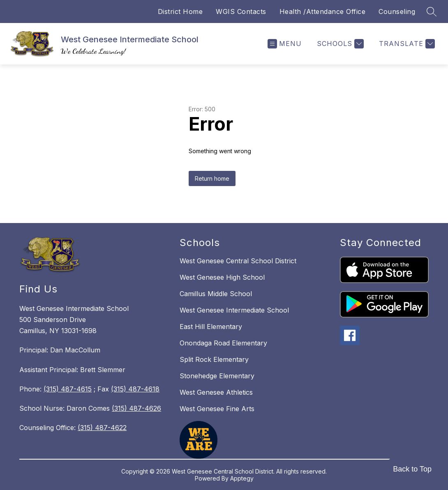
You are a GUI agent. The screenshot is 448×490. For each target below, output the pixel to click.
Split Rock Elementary (214, 359)
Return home (212, 178)
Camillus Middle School (216, 294)
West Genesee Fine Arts (217, 409)
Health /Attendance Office (323, 12)
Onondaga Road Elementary (223, 343)
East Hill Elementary (211, 327)
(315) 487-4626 (136, 408)
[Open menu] (285, 44)
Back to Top (412, 469)
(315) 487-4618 (135, 389)
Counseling (397, 12)
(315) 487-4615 (68, 389)
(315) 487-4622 (102, 428)
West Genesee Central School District (238, 261)
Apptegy (242, 478)
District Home (180, 12)
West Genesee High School (222, 277)
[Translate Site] (406, 44)
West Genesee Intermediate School (234, 310)
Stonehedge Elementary (217, 376)
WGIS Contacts (241, 12)
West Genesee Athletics (216, 392)
